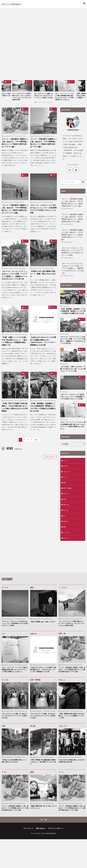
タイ (65, 533)
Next (36, 449)
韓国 (65, 498)
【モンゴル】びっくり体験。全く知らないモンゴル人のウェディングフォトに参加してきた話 (43, 97)
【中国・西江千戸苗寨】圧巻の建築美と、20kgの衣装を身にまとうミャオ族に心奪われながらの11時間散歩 (15, 416)
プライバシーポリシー (56, 857)
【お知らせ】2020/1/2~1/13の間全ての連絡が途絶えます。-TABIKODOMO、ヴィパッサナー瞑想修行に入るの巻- (43, 350)
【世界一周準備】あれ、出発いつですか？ (43, 641)
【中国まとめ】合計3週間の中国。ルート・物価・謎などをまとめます (43, 279)
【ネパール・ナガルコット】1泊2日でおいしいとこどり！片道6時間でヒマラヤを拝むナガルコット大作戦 (43, 213)
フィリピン (67, 551)
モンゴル (66, 527)
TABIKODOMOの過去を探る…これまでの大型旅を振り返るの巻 (71, 785)
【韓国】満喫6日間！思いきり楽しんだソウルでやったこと (43, 833)
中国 (65, 516)
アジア (8, 82)
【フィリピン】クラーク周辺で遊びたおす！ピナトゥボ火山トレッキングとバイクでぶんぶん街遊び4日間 (22, 97)
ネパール (66, 557)
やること (66, 510)
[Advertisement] (29, 488)
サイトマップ (28, 857)
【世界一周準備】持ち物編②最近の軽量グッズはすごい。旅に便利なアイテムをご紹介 (43, 787)
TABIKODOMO (50, 862)
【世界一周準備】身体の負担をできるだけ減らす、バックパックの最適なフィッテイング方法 (71, 739)
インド (26, 113)
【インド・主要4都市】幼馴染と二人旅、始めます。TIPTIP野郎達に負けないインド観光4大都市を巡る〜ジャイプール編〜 (15, 213)
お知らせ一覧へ (50, 466)
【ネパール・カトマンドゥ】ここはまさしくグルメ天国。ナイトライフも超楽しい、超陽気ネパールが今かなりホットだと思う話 (14, 282)
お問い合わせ (40, 857)
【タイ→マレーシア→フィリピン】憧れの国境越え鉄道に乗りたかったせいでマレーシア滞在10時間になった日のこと (64, 98)
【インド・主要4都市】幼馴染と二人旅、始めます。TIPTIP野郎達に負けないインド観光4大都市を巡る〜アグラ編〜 (43, 147)
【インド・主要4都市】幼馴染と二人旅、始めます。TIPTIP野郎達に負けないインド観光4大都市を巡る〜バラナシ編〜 (15, 147)
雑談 (65, 545)
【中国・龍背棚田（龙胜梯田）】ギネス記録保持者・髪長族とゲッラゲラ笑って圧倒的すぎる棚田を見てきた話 (43, 416)
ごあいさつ (67, 486)
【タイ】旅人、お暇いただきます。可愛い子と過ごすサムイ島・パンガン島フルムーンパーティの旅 (72, 378)
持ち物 (66, 480)
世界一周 (66, 521)
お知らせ (53, 315)
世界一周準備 (68, 504)
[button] (4, 89)
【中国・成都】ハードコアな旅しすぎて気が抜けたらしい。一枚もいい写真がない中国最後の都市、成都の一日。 (14, 350)
